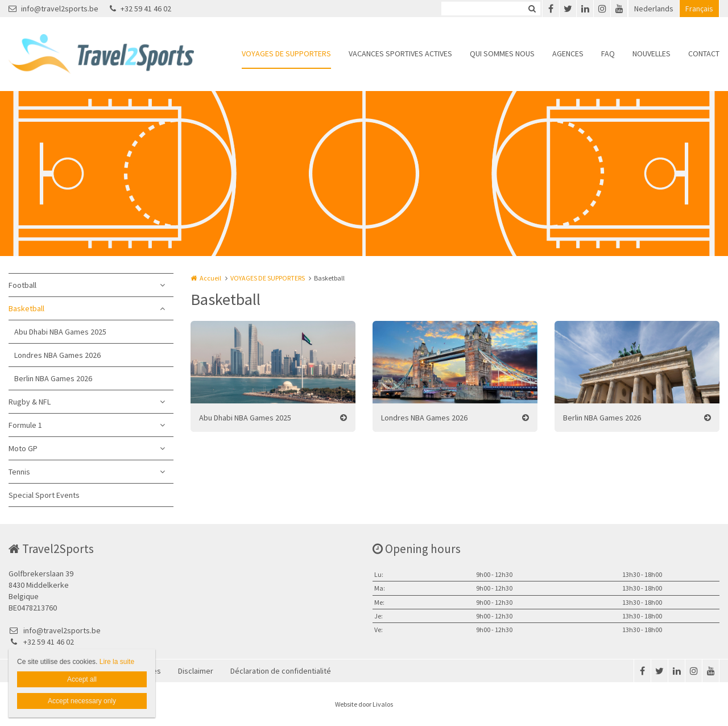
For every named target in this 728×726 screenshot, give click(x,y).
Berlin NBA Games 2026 (53, 378)
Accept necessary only (82, 701)
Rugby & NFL (30, 402)
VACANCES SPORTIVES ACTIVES (400, 53)
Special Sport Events (44, 495)
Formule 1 (25, 425)
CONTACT (704, 53)
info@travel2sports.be (53, 9)
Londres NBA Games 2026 (57, 355)
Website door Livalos (364, 704)
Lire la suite (117, 662)
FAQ (608, 53)
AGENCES (568, 53)
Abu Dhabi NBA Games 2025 (60, 332)
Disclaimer (196, 671)
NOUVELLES (652, 53)
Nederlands (654, 9)
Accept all (82, 679)
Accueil (210, 278)
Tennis (19, 472)
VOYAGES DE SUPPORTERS (286, 53)
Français (699, 9)
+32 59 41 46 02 (140, 9)
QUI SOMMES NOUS (502, 53)
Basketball (26, 308)
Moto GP (23, 448)
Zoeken (532, 9)
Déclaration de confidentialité (281, 671)
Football (22, 285)
